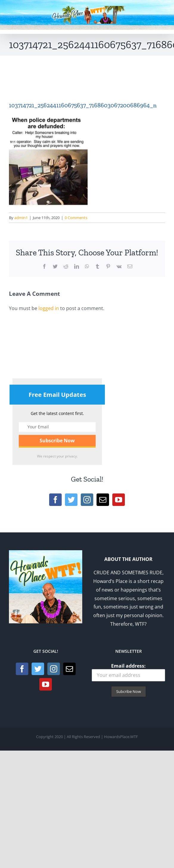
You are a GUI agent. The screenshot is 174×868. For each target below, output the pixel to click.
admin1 (21, 218)
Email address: (128, 672)
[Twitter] (71, 500)
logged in (49, 308)
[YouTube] (119, 500)
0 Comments (76, 218)
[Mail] (103, 500)
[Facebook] (55, 500)
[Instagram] (87, 500)
